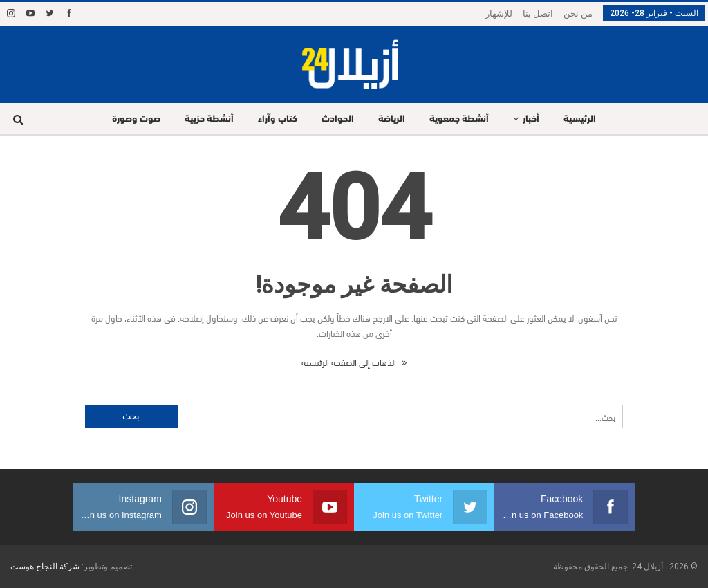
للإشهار (499, 13)
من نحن (578, 13)
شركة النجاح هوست (45, 567)
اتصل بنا (538, 13)
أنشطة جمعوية (459, 119)
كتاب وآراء (278, 119)
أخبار (531, 119)
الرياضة (392, 119)
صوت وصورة (136, 119)
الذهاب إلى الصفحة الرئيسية (354, 362)
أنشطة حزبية (209, 119)
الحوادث (338, 119)
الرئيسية (580, 119)
